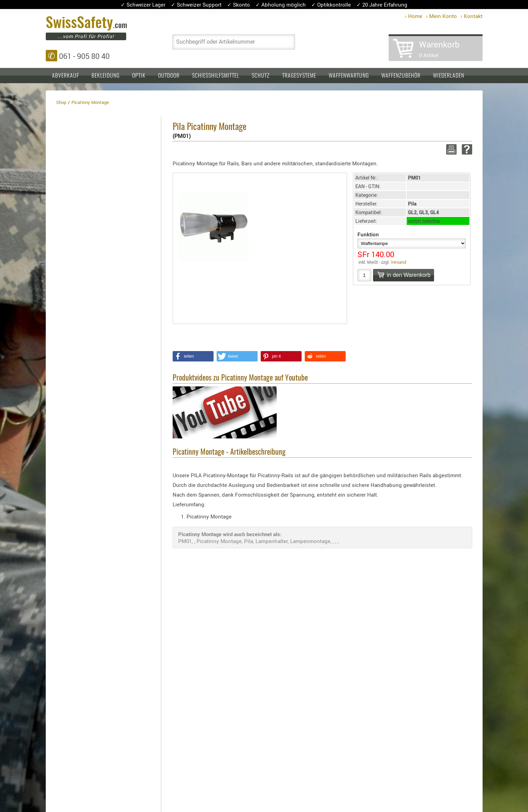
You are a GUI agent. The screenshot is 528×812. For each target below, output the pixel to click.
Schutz (261, 76)
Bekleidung (106, 76)
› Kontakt (472, 16)
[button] (193, 356)
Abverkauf (66, 76)
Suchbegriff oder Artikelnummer (215, 42)
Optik (139, 76)
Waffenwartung (349, 76)
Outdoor (169, 76)
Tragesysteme (299, 76)
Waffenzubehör (401, 76)
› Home (414, 16)
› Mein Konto (442, 16)
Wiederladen (449, 76)
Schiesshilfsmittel (216, 76)
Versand (399, 262)
